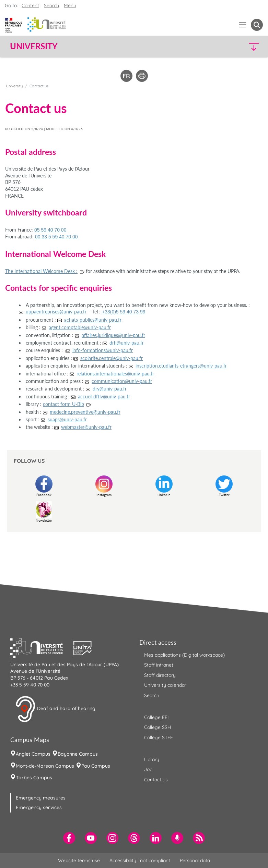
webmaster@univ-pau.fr (86, 427)
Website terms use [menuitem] (79, 860)
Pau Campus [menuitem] (96, 766)
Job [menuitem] (148, 769)
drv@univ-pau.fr (110, 389)
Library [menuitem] (152, 759)
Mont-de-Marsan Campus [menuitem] (45, 766)
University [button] (34, 46)
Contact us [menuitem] (156, 780)
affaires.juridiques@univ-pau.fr (113, 335)
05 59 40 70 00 (50, 230)
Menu (70, 5)
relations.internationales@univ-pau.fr (115, 374)
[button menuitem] (257, 25)
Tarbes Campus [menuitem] (34, 778)
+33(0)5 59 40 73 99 (124, 312)
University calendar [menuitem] (165, 685)
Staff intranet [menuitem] (159, 665)
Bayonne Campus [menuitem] (78, 754)
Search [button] (51, 5)
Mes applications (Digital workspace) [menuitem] (184, 655)
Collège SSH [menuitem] (158, 727)
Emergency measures (41, 798)
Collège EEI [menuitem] (156, 717)
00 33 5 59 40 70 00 (56, 237)
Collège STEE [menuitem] (159, 737)
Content (30, 5)
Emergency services (39, 807)
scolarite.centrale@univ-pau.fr (112, 358)
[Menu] (243, 25)
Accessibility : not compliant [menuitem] (140, 860)
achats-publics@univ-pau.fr (93, 320)
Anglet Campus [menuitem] (33, 754)
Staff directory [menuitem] (160, 675)
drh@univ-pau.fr (127, 343)
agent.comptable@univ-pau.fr (80, 327)
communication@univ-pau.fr (122, 381)
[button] (232, 46)
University (14, 86)
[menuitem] (69, 838)
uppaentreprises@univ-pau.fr (56, 312)
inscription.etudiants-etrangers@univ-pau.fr (181, 366)
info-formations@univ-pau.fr (103, 350)
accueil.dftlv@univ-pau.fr (104, 396)
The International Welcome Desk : (41, 271)
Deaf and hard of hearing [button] (55, 709)
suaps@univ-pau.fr (67, 419)
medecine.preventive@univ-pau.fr (85, 412)
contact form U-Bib (63, 404)
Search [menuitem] (152, 695)
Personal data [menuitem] (195, 860)
